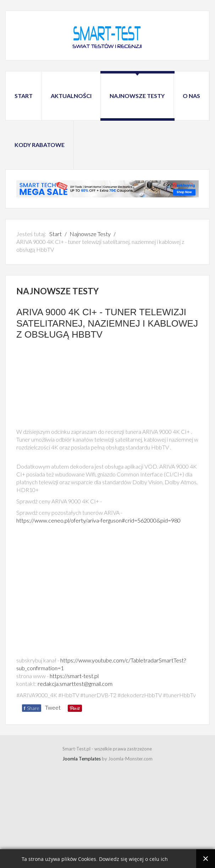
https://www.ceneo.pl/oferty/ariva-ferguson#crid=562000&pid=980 (98, 520)
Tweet (53, 707)
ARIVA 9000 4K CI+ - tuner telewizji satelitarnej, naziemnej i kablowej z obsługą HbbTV (107, 323)
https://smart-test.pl (74, 676)
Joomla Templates (82, 759)
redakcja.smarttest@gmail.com (75, 684)
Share (32, 708)
